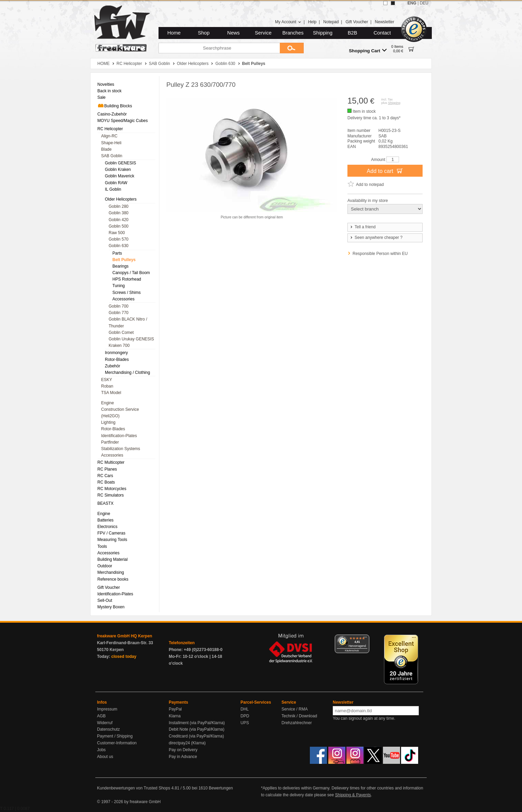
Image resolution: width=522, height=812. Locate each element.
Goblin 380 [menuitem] (119, 213)
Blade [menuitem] (106, 149)
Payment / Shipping (115, 736)
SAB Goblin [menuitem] (112, 156)
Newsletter (384, 22)
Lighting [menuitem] (108, 422)
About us (105, 757)
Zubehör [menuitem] (113, 366)
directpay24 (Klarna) (187, 743)
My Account (288, 22)
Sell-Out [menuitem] (105, 600)
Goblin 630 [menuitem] (119, 246)
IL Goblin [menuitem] (113, 189)
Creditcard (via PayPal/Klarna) (196, 736)
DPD (245, 716)
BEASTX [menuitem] (105, 503)
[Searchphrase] (219, 48)
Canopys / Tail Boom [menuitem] (131, 273)
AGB (101, 716)
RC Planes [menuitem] (107, 469)
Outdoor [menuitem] (105, 566)
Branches (293, 33)
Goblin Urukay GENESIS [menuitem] (131, 339)
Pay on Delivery (183, 750)
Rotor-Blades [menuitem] (117, 360)
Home (174, 33)
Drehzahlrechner (297, 723)
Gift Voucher (357, 22)
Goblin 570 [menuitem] (119, 239)
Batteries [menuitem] (105, 520)
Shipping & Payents (353, 795)
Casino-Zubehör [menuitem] (112, 114)
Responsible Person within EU (380, 254)
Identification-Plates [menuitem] (119, 436)
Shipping (323, 33)
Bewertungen (221, 788)
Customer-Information (117, 743)
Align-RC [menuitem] (109, 136)
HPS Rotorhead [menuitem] (127, 279)
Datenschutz (108, 729)
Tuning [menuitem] (119, 286)
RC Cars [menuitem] (105, 476)
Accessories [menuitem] (123, 299)
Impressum (107, 709)
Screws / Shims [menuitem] (127, 293)
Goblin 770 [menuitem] (119, 313)
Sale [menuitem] (101, 97)
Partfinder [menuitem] (110, 442)
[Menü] (365, 639)
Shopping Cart (368, 50)
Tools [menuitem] (102, 546)
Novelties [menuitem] (106, 84)
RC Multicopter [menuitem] (111, 462)
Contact (382, 33)
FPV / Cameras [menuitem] (111, 533)
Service (263, 33)
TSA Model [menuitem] (111, 393)
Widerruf (105, 723)
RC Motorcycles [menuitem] (112, 489)
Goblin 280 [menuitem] (119, 206)
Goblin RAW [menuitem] (116, 183)
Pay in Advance (183, 757)
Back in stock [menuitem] (109, 91)
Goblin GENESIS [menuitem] (120, 163)
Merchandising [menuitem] (111, 572)
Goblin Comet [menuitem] (121, 333)
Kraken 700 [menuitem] (119, 346)
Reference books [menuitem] (113, 579)
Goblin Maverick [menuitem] (120, 176)
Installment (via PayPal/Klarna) (197, 723)
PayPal (175, 709)
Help (312, 22)
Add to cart (385, 171)
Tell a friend (362, 227)
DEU (424, 3)
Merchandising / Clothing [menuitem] (127, 373)
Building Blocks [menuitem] (115, 106)
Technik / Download (299, 716)
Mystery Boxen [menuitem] (111, 607)
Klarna (175, 716)
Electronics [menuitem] (107, 527)
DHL (245, 709)
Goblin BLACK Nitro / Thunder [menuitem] (128, 322)
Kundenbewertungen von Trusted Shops (134, 788)
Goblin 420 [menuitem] (119, 220)
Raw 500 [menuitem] (117, 233)
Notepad (331, 22)
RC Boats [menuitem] (106, 482)
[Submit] (292, 48)
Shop (204, 33)
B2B (353, 33)
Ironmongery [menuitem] (116, 353)
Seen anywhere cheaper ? (376, 238)
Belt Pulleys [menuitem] (124, 260)
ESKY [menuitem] (107, 380)
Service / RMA (295, 709)
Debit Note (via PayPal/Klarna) (197, 729)
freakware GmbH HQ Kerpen (125, 636)
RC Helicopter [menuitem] (110, 129)
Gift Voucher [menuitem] (109, 587)
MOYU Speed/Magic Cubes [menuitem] (122, 121)
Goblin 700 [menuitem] (119, 306)
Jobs (101, 750)
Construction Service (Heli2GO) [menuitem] (120, 413)
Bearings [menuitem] (120, 266)
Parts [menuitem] (117, 253)
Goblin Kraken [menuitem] (118, 170)
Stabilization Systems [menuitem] (121, 449)
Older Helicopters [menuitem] (121, 199)
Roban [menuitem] (107, 386)
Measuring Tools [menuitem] (112, 540)
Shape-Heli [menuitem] (111, 143)
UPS (245, 723)
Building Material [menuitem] (113, 559)
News (233, 33)
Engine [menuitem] (107, 403)
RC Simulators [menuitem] (111, 495)
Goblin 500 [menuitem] (119, 226)
